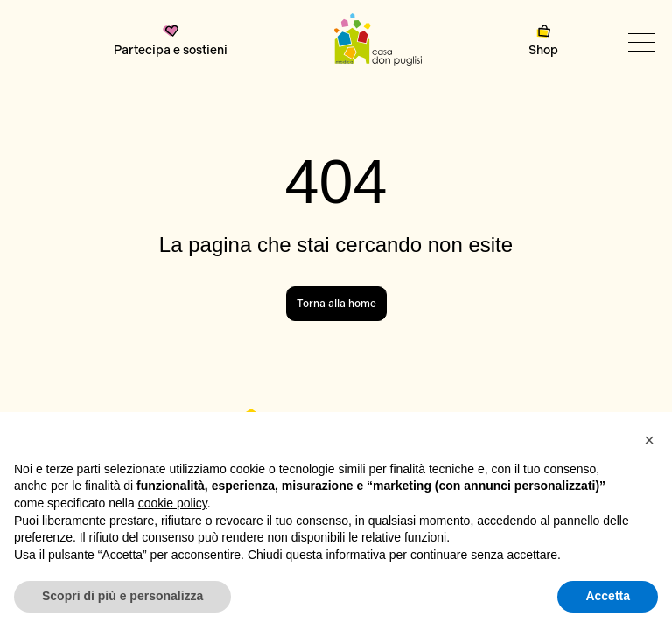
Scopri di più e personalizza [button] (122, 596)
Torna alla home (336, 304)
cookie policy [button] (173, 503)
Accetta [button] (608, 596)
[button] (649, 440)
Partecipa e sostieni (171, 41)
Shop (543, 41)
